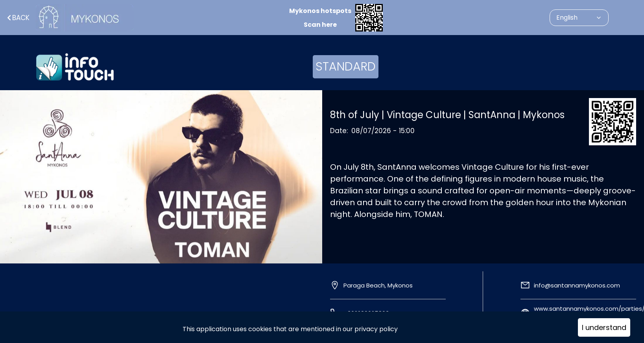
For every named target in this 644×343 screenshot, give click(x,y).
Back (18, 18)
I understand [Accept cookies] (604, 327)
